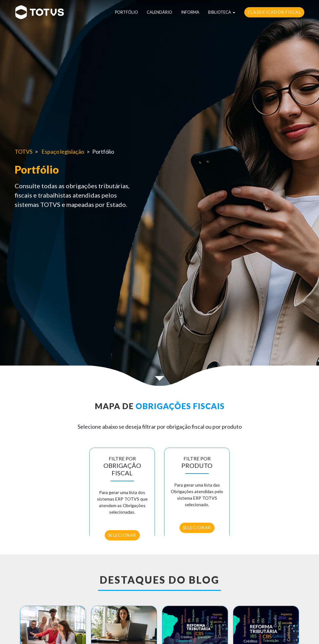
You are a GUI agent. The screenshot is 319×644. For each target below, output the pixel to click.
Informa (190, 12)
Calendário (159, 12)
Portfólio (126, 12)
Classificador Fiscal (274, 12)
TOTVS (24, 152)
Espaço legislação (63, 152)
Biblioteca (220, 12)
